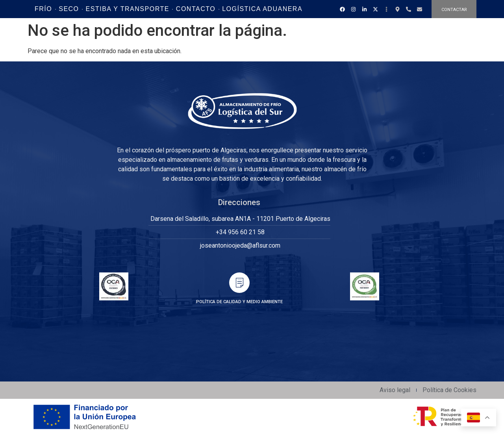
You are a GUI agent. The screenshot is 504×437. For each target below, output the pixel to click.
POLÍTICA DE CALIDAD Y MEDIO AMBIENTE (239, 302)
